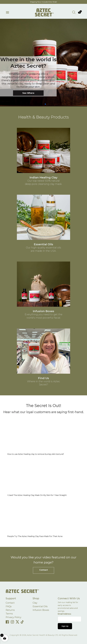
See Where (28, 93)
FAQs (9, 606)
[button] (42, 104)
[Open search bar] (74, 12)
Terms (9, 614)
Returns (10, 610)
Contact (44, 570)
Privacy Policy (13, 617)
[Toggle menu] (7, 12)
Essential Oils (40, 606)
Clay (35, 603)
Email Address (64, 614)
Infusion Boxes (41, 610)
